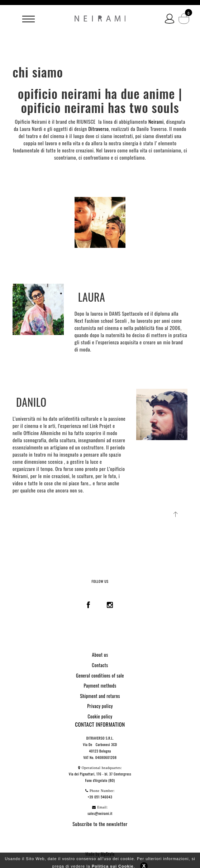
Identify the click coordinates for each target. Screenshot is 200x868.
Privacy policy (100, 706)
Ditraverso (98, 129)
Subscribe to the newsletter (100, 824)
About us (100, 655)
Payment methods (100, 685)
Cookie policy (100, 716)
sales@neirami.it (100, 813)
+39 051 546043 (100, 797)
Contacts (100, 665)
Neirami (156, 121)
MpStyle (108, 854)
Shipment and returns (100, 696)
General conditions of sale (100, 675)
